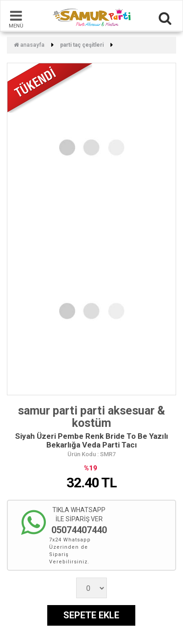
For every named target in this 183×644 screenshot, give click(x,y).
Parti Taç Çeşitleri (82, 45)
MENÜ (16, 19)
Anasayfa (29, 45)
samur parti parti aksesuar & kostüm (91, 417)
